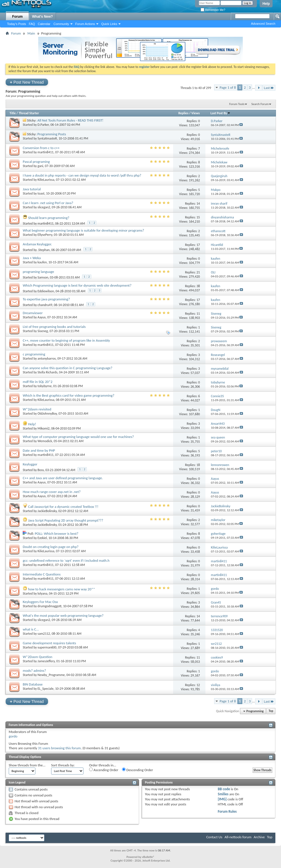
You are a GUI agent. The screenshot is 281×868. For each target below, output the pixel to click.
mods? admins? (34, 671)
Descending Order (138, 770)
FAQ (32, 24)
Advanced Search (263, 24)
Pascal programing (36, 162)
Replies (183, 113)
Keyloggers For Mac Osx (40, 602)
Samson (43, 277)
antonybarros (47, 358)
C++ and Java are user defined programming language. (63, 478)
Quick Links (109, 24)
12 (198, 685)
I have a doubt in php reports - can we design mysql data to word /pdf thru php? (82, 175)
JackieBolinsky (47, 511)
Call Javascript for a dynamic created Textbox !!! (63, 507)
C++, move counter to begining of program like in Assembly (66, 340)
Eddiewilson (46, 291)
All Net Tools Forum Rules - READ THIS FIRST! (70, 120)
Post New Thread (27, 82)
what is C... (31, 629)
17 (198, 245)
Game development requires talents (49, 643)
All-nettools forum (238, 837)
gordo (13, 736)
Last (269, 88)
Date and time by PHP (39, 450)
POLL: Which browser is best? (57, 534)
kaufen (42, 262)
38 (198, 286)
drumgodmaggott (50, 606)
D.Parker (43, 125)
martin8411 (46, 152)
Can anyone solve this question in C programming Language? (68, 368)
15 (198, 217)
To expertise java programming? (46, 299)
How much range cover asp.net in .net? (52, 492)
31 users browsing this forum (59, 748)
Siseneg (43, 331)
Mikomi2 (44, 428)
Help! (32, 424)
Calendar (44, 24)
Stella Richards (48, 372)
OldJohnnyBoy (47, 414)
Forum (17, 17)
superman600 (47, 647)
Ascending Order (104, 770)
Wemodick (45, 441)
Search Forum (260, 104)
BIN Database (33, 684)
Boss (41, 470)
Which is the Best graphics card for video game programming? (69, 395)
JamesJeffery (46, 661)
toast (41, 193)
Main (31, 33)
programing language (38, 272)
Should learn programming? (49, 218)
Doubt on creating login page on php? (51, 547)
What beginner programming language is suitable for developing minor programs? (83, 230)
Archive (259, 837)
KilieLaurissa (46, 180)
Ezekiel (42, 538)
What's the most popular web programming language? (63, 615)
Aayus (42, 317)
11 (198, 314)
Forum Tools (237, 104)
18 (198, 465)
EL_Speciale (46, 689)
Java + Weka (32, 258)
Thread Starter (29, 113)
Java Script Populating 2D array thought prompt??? (66, 520)
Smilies (223, 794)
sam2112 (44, 634)
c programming (34, 354)
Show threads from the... (27, 765)
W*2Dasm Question (38, 657)
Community (61, 24)
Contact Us (214, 837)
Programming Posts (52, 134)
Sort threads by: (63, 765)
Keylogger (30, 464)
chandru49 (45, 305)
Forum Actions (85, 24)
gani (40, 166)
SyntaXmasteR (47, 138)
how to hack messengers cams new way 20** (62, 589)
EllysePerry (45, 235)
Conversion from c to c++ (41, 148)
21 (198, 272)
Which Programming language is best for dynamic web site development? (77, 285)
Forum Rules (227, 811)
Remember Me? (213, 10)
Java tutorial (32, 189)
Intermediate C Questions (42, 574)
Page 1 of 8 (228, 87)
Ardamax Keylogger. (37, 244)
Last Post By (220, 113)
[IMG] (222, 799)
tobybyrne (45, 386)
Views (196, 113)
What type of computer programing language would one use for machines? (78, 437)
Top (271, 711)
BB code (224, 789)
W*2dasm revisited (37, 409)
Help (266, 4)
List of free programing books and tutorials (54, 327)
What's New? (42, 17)
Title (13, 113)
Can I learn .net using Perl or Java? (48, 203)
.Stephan (44, 250)
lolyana (43, 593)
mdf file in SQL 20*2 (38, 382)
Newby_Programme (51, 675)
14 (198, 204)
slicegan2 (44, 207)
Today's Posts (17, 24)
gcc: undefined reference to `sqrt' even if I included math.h (66, 560)
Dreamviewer (33, 313)
